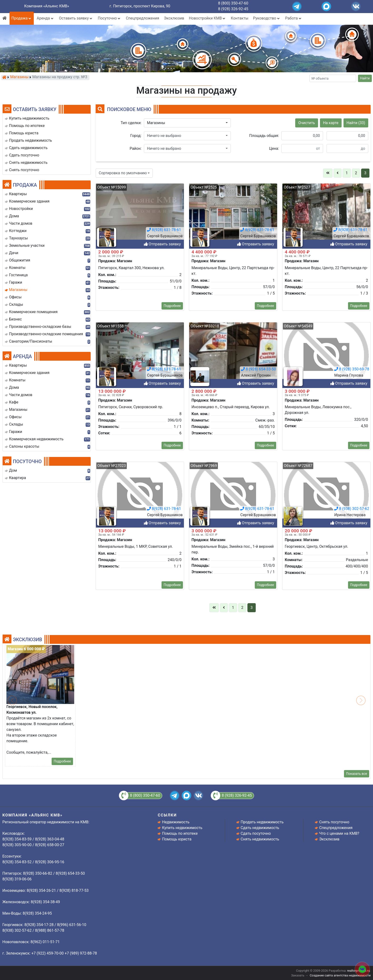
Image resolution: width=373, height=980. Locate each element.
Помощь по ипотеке (180, 833)
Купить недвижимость (182, 828)
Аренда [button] (45, 18)
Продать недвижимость (262, 822)
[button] (187, 123)
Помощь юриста (177, 839)
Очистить (307, 123)
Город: (136, 136)
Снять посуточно (334, 822)
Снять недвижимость (260, 839)
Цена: (274, 148)
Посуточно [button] (109, 18)
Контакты (239, 18)
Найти (365, 78)
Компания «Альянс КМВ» (47, 6)
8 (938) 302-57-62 (352, 808)
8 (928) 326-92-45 (233, 9)
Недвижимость (176, 822)
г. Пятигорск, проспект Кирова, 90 (140, 6)
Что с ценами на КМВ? (339, 833)
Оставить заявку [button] (76, 18)
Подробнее (172, 606)
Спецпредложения (142, 18)
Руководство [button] (267, 18)
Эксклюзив (174, 18)
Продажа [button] (22, 18)
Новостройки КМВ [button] (207, 18)
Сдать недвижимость (260, 828)
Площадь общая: (264, 136)
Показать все (357, 774)
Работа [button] (294, 18)
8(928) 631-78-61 (164, 808)
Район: (136, 148)
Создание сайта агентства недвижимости (340, 975)
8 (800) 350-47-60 (233, 3)
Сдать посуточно (256, 833)
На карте (331, 123)
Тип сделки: (131, 123)
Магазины (19, 77)
